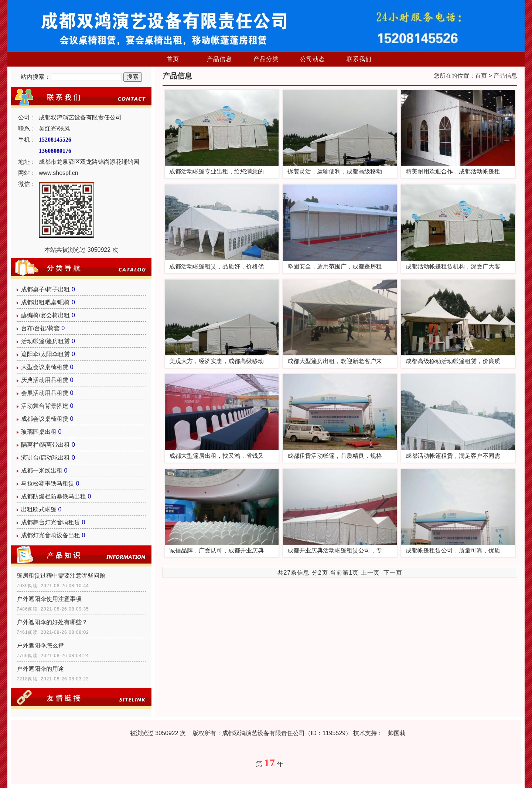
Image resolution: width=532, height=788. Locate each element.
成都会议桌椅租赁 (45, 419)
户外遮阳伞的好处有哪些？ (52, 622)
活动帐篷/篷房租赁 (45, 341)
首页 (173, 59)
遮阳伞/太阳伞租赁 (45, 354)
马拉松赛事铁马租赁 (48, 483)
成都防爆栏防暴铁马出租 (54, 496)
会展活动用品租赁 (45, 393)
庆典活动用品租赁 (45, 380)
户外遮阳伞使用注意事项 (49, 599)
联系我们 (359, 59)
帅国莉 (397, 733)
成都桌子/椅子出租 (45, 289)
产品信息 (219, 59)
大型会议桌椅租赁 (45, 367)
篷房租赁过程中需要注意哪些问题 (61, 576)
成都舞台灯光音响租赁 (51, 522)
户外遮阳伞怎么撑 (40, 645)
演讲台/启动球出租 (45, 458)
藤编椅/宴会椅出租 (45, 315)
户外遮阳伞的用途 (40, 669)
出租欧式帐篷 (39, 509)
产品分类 (266, 59)
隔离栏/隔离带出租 (45, 445)
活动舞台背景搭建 (45, 406)
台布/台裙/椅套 (40, 328)
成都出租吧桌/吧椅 (45, 302)
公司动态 (313, 59)
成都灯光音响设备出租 (51, 535)
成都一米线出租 (42, 471)
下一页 (393, 573)
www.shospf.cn (59, 173)
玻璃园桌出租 (39, 432)
